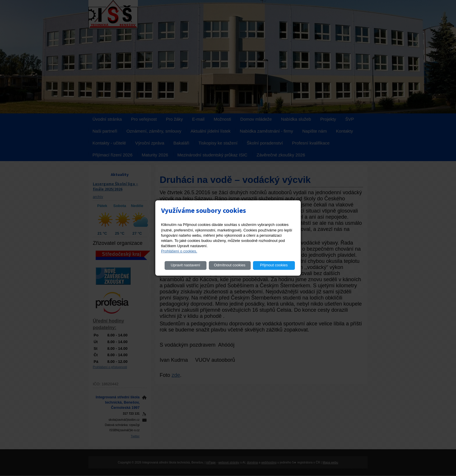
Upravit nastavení (185, 265)
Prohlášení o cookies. (179, 251)
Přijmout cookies (274, 265)
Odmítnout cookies (229, 265)
